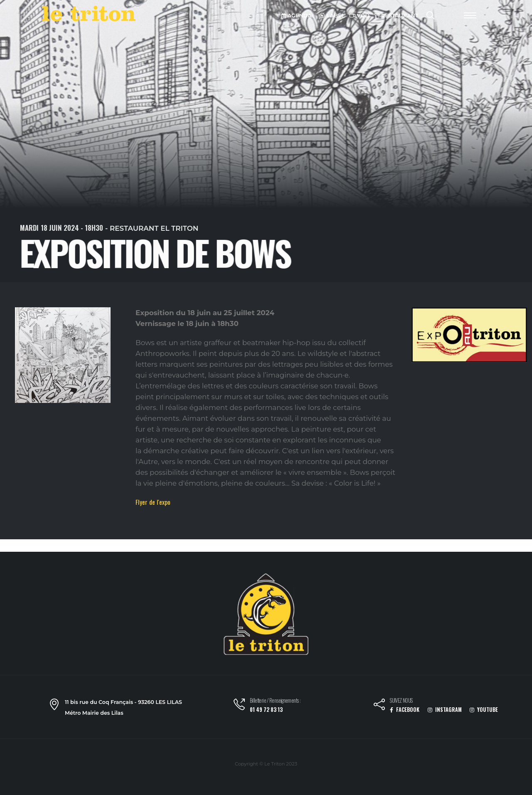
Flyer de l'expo (153, 502)
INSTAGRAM (445, 710)
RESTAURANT (397, 16)
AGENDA (297, 16)
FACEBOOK (405, 710)
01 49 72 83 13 (266, 710)
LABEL (332, 16)
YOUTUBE (484, 710)
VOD (360, 16)
